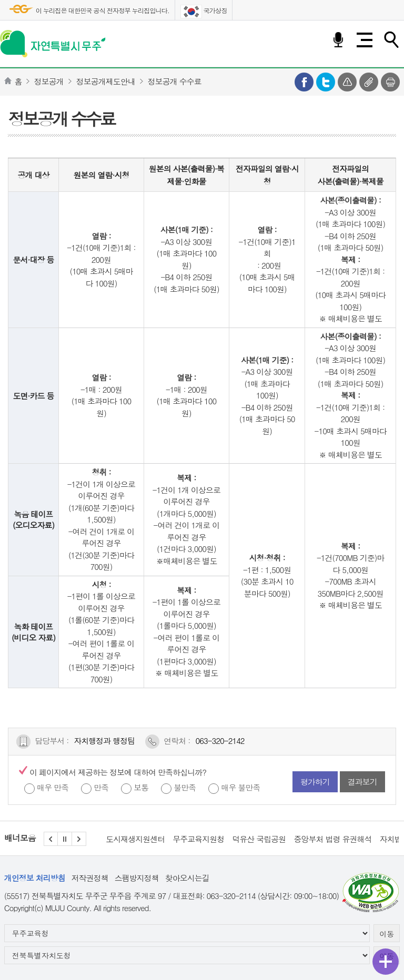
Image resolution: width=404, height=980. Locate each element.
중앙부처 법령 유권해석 (332, 839)
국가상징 (204, 12)
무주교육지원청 (198, 839)
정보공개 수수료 (175, 81)
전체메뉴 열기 (365, 40)
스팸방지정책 (137, 878)
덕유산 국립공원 (259, 839)
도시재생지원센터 (135, 839)
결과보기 (362, 782)
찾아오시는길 (187, 878)
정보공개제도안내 (106, 81)
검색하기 (391, 40)
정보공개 (49, 81)
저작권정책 (90, 878)
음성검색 (338, 40)
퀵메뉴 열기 (386, 962)
